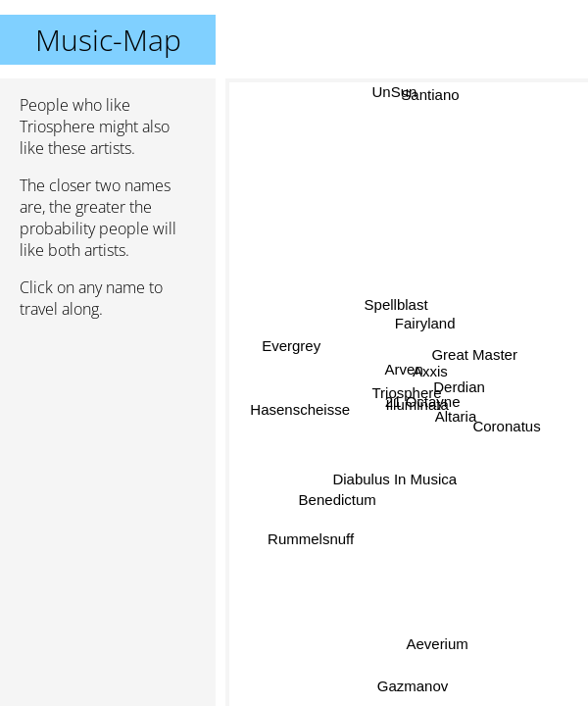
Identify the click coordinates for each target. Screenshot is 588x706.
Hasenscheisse (300, 410)
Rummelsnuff (312, 540)
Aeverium (437, 644)
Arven (403, 369)
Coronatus (506, 425)
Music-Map (108, 40)
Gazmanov (413, 686)
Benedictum (338, 499)
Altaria (455, 416)
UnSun (395, 92)
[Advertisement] (108, 438)
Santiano (434, 97)
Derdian (459, 388)
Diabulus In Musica (394, 478)
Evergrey (292, 346)
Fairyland (424, 323)
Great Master (473, 351)
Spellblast (394, 305)
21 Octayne (423, 401)
